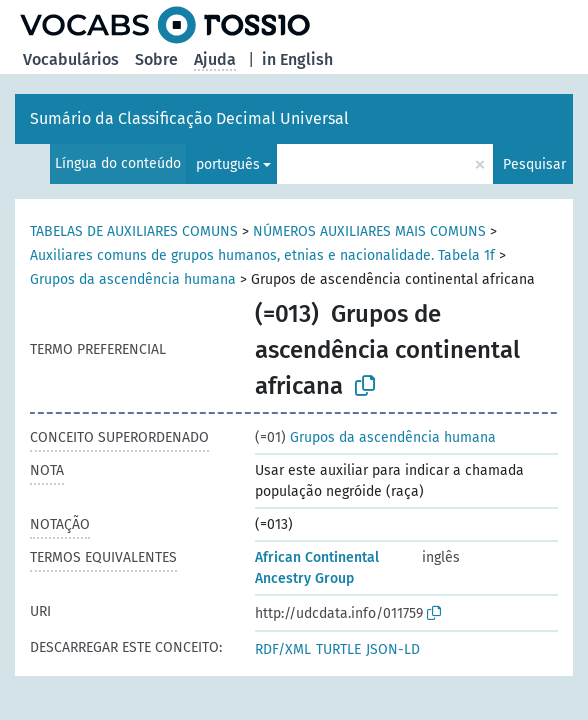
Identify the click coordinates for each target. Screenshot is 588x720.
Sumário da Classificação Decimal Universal (189, 118)
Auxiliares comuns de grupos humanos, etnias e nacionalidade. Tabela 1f (262, 255)
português (228, 164)
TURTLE (338, 649)
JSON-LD (393, 649)
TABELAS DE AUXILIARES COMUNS (134, 231)
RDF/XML (283, 649)
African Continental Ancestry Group (317, 568)
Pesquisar (534, 164)
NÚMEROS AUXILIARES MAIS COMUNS (369, 231)
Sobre (156, 59)
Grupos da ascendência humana (133, 279)
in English (297, 59)
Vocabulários (71, 59)
